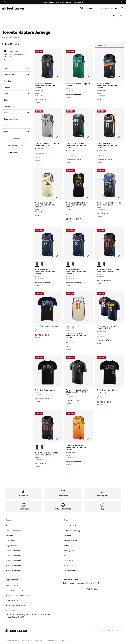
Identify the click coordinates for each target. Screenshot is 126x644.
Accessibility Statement (16, 605)
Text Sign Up (69, 550)
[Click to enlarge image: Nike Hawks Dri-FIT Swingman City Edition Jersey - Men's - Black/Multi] (121, 137)
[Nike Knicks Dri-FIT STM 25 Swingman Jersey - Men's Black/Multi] (104, 264)
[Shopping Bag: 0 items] (122, 8)
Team (16, 132)
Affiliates (9, 536)
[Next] (122, 2)
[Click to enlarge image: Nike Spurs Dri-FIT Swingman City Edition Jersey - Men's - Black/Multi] (121, 77)
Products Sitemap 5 (14, 570)
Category (16, 106)
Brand (16, 68)
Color (16, 100)
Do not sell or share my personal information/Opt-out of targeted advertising (28, 616)
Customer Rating (16, 119)
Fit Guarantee (69, 570)
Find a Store (8, 60)
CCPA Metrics (12, 600)
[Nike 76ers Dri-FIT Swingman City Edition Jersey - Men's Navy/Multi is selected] (37, 264)
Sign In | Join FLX (109, 8)
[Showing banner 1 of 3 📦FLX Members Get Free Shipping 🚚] (63, 2)
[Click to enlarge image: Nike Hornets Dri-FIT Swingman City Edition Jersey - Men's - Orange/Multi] (90, 439)
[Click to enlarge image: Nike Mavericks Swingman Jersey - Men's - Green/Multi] (90, 77)
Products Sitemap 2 (14, 555)
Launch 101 (69, 560)
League (16, 125)
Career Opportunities (14, 531)
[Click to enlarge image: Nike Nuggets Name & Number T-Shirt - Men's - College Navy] (121, 320)
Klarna (67, 555)
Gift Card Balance (72, 531)
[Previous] (4, 2)
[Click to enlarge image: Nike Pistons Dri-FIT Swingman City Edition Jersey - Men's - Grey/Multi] (90, 137)
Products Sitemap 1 (13, 550)
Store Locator (70, 565)
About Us (9, 526)
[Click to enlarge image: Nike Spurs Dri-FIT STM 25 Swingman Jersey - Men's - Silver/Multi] (59, 137)
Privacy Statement (14, 590)
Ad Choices (11, 610)
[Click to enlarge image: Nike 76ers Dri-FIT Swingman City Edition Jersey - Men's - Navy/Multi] (59, 256)
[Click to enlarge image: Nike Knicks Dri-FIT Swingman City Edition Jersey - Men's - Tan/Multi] (90, 320)
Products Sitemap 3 (14, 560)
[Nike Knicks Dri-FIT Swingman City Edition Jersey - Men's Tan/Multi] (73, 328)
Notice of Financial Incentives (17, 595)
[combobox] (60, 16)
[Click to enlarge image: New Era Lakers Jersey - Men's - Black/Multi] (121, 384)
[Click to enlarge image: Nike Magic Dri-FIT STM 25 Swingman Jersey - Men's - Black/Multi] (121, 197)
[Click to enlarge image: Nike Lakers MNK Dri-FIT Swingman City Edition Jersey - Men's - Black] (90, 197)
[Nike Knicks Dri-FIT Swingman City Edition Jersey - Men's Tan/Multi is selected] (68, 328)
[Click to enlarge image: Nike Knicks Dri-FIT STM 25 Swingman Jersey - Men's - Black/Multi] (121, 256)
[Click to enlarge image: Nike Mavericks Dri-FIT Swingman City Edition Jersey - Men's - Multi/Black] (59, 77)
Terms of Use (12, 585)
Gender (16, 87)
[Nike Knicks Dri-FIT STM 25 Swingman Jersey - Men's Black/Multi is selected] (99, 264)
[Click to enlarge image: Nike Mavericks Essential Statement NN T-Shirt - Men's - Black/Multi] (90, 384)
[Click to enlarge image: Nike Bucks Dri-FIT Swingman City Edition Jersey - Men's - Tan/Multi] (59, 197)
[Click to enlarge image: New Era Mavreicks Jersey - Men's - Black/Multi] (59, 320)
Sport (16, 113)
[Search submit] (114, 16)
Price (16, 94)
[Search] (60, 16)
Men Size (16, 81)
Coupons (67, 536)
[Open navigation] (121, 16)
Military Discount (70, 541)
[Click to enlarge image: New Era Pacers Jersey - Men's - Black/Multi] (59, 384)
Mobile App (68, 546)
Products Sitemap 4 (14, 565)
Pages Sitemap (12, 546)
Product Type (16, 75)
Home (4, 26)
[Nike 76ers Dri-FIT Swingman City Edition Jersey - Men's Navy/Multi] (42, 264)
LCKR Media (11, 541)
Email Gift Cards (70, 526)
